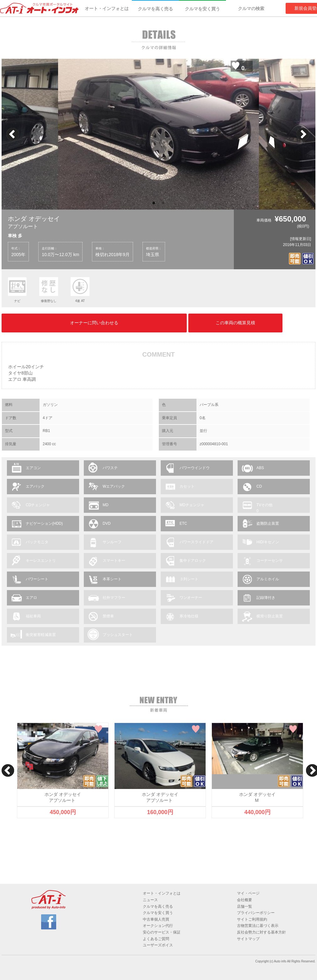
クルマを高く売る (155, 9)
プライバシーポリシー (256, 913)
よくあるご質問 (156, 939)
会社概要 (244, 900)
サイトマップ (248, 939)
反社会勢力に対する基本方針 (261, 932)
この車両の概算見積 (235, 323)
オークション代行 (158, 926)
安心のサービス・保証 (162, 932)
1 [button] (154, 203)
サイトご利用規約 (252, 919)
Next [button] (303, 134)
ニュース (150, 900)
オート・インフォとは (107, 8)
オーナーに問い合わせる (94, 323)
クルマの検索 (251, 8)
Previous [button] (13, 134)
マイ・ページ (248, 893)
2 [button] (163, 203)
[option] (158, 134)
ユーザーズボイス (158, 945)
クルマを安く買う (202, 9)
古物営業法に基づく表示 (258, 926)
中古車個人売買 (156, 919)
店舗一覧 (244, 906)
